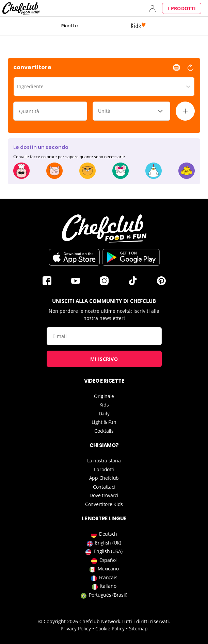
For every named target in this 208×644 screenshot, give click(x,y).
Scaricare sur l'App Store (74, 257)
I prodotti (182, 8)
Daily (104, 413)
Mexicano (104, 569)
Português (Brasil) (104, 595)
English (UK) (104, 543)
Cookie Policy (110, 628)
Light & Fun (104, 422)
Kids (104, 405)
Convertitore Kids (104, 504)
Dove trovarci (104, 495)
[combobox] (18, 87)
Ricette (70, 26)
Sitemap (138, 628)
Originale (104, 396)
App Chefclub (104, 478)
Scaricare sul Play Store (131, 257)
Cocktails (104, 431)
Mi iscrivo (104, 359)
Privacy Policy (76, 628)
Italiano (104, 586)
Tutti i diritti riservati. (146, 621)
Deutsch (104, 534)
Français (104, 577)
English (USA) (104, 551)
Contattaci (104, 487)
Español (104, 560)
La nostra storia (104, 461)
